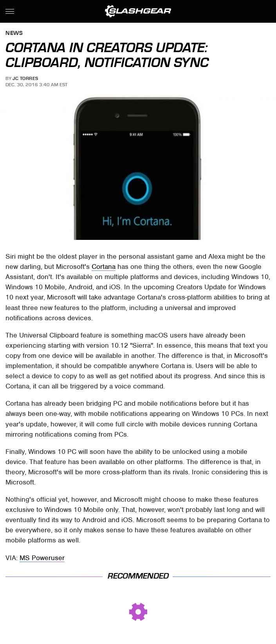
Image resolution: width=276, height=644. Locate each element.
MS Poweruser (42, 558)
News (14, 34)
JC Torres (25, 78)
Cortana (104, 267)
